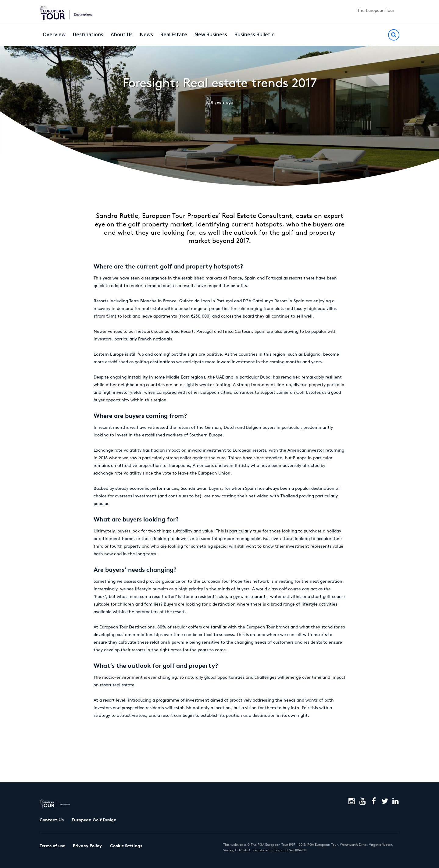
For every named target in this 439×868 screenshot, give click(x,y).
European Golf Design (94, 820)
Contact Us (52, 820)
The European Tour (376, 10)
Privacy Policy (87, 846)
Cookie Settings (126, 846)
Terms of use (52, 846)
